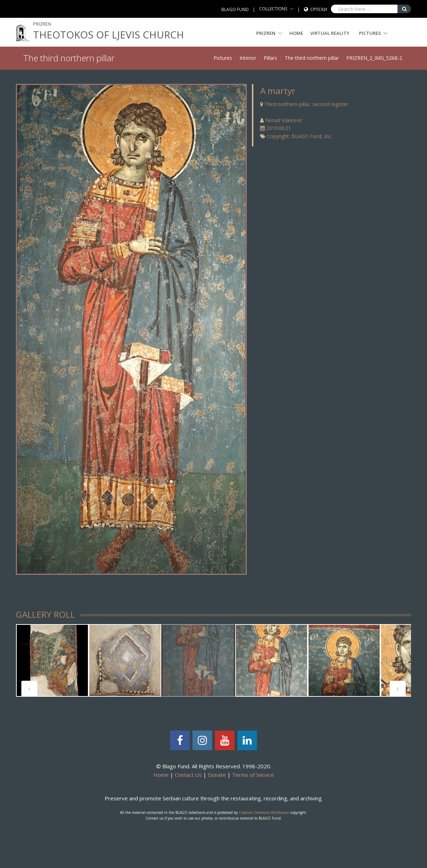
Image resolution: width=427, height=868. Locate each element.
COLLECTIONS (273, 9)
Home (296, 33)
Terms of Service (253, 775)
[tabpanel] (52, 660)
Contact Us (188, 775)
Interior (248, 58)
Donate (217, 775)
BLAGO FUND (235, 9)
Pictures (370, 33)
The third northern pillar (312, 58)
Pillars (270, 58)
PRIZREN (269, 33)
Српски (319, 9)
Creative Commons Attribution (264, 812)
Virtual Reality (330, 33)
